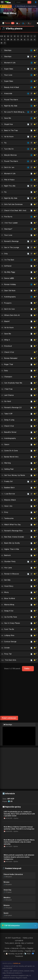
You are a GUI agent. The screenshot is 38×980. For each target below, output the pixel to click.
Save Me (8, 118)
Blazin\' (7, 321)
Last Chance (9, 395)
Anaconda (8, 93)
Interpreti (15, 948)
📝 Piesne (17, 23)
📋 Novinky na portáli (14, 954)
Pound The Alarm (11, 100)
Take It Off (8, 414)
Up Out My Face (11, 617)
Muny (6, 592)
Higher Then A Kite (12, 549)
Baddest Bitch (9, 488)
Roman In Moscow (12, 574)
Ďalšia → (28, 669)
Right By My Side (11, 106)
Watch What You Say (12, 524)
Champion (8, 377)
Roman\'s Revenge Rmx (13, 531)
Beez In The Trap (11, 130)
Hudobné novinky (16, 951)
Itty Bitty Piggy (10, 272)
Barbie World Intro (11, 457)
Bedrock (7, 555)
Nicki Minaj (10, 13)
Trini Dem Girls (10, 660)
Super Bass (9, 69)
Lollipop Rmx (9, 635)
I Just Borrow (10, 494)
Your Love (8, 75)
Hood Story (9, 586)
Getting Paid (9, 469)
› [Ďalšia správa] (37, 6)
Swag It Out (9, 611)
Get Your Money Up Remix (15, 475)
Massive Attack (10, 500)
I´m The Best (9, 260)
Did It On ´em (9, 167)
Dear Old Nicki (10, 291)
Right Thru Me (10, 186)
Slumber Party (10, 561)
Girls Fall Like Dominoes (13, 204)
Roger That (9, 364)
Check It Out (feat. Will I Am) (15, 210)
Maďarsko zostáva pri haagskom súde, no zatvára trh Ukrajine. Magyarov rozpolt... (17, 977)
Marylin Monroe (10, 155)
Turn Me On (9, 149)
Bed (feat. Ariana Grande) (14, 537)
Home (7, 948)
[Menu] (2, 2)
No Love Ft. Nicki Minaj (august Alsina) (15, 112)
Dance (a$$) (9, 278)
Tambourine (9, 518)
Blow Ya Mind (10, 598)
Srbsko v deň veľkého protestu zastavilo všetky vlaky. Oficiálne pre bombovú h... (18, 972)
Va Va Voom (9, 137)
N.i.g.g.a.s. (8, 303)
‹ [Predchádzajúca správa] (13, 6)
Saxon (7, 444)
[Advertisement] (19, 694)
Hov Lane (8, 568)
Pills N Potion (9, 180)
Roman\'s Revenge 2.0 (13, 407)
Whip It (7, 340)
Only (6, 254)
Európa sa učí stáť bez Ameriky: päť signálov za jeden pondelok (18, 967)
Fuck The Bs (9, 629)
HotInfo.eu (17, 963)
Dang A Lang (9, 420)
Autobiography (10, 297)
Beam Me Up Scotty (12, 543)
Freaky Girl (8, 481)
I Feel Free (8, 389)
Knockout (8, 346)
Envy (6, 512)
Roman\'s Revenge (11, 241)
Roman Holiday (10, 284)
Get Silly (7, 580)
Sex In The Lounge (12, 247)
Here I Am (8, 506)
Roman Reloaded (11, 358)
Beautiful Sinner (10, 432)
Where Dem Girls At (12, 315)
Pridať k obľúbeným (9, 718)
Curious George (10, 642)
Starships (8, 50)
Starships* (8, 229)
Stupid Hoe (8, 124)
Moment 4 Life (10, 63)
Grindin (7, 648)
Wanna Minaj (9, 605)
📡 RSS (27, 954)
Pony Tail (8, 654)
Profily (23, 948)
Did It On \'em (9, 309)
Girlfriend (8, 266)
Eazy (6, 371)
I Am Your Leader (11, 223)
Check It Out (9, 352)
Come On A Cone (11, 451)
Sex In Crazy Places (12, 623)
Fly (5, 143)
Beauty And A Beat (12, 87)
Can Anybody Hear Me (13, 383)
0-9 (1, 36)
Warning (7, 463)
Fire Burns (8, 217)
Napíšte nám (30, 951)
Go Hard (8, 401)
